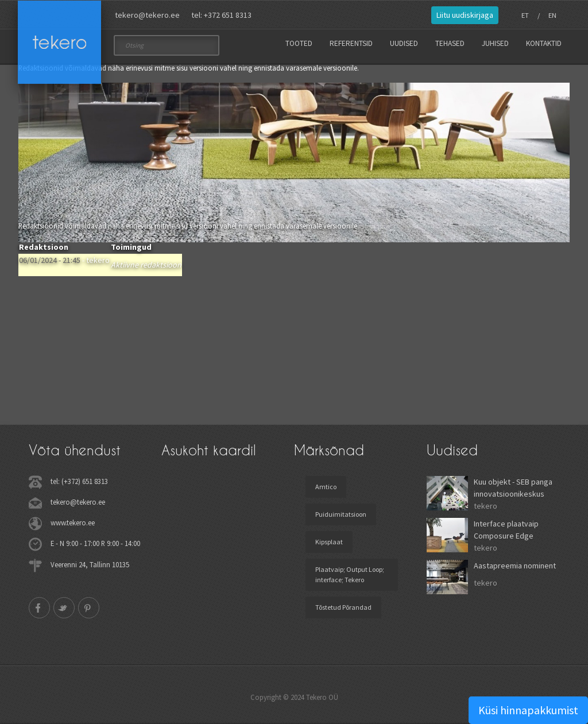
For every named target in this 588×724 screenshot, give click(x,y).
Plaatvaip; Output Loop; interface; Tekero (350, 574)
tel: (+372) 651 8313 (79, 481)
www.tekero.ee (73, 522)
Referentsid (351, 43)
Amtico (326, 487)
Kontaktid (544, 43)
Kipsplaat (329, 542)
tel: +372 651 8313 (221, 15)
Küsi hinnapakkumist (528, 710)
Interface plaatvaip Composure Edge (506, 530)
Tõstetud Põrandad (343, 607)
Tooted (299, 43)
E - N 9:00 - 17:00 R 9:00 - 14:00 (95, 543)
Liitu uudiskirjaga (465, 15)
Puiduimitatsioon (341, 514)
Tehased (450, 43)
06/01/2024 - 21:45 (50, 260)
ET (525, 15)
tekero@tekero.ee (147, 15)
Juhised (495, 43)
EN (552, 15)
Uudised (404, 43)
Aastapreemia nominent (515, 566)
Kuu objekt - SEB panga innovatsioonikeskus (513, 488)
